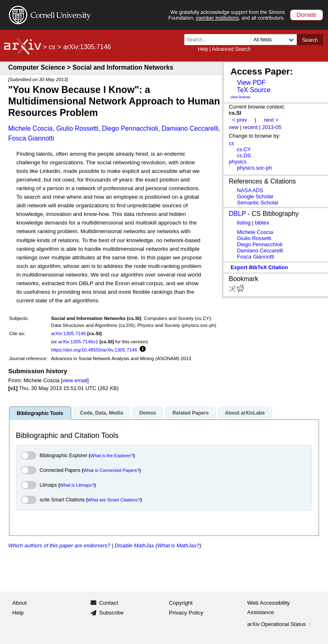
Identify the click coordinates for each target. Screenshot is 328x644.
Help (203, 49)
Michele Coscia (30, 128)
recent (250, 127)
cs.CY (244, 149)
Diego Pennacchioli (130, 128)
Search (310, 40)
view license (241, 97)
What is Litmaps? (77, 485)
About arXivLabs (245, 413)
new (234, 127)
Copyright (181, 603)
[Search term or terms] (220, 40)
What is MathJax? (178, 545)
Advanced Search (231, 49)
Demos (148, 413)
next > (271, 120)
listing (244, 223)
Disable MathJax (134, 545)
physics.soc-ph (254, 168)
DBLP (238, 214)
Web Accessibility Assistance (269, 608)
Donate (307, 15)
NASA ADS (250, 190)
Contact (109, 603)
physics (238, 162)
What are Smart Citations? (114, 500)
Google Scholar (255, 196)
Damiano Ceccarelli (190, 128)
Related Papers (190, 413)
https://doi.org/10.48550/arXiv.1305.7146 (94, 350)
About (19, 603)
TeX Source (253, 90)
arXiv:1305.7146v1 (78, 341)
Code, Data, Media (101, 413)
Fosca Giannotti (31, 138)
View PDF (251, 83)
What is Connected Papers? (111, 470)
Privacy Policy (186, 613)
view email (75, 380)
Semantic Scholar (258, 203)
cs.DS (244, 155)
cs (52, 47)
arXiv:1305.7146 (69, 333)
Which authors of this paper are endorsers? (59, 545)
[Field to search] (274, 40)
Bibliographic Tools (40, 413)
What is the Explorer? (112, 456)
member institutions (217, 18)
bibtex (262, 223)
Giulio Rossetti (77, 128)
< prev (240, 120)
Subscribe (111, 613)
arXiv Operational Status (280, 624)
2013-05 (272, 127)
